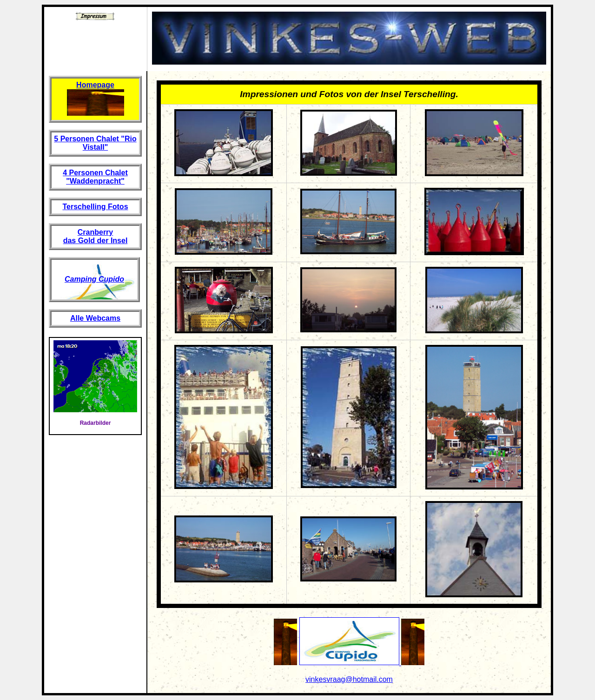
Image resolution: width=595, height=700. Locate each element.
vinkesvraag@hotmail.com (349, 679)
